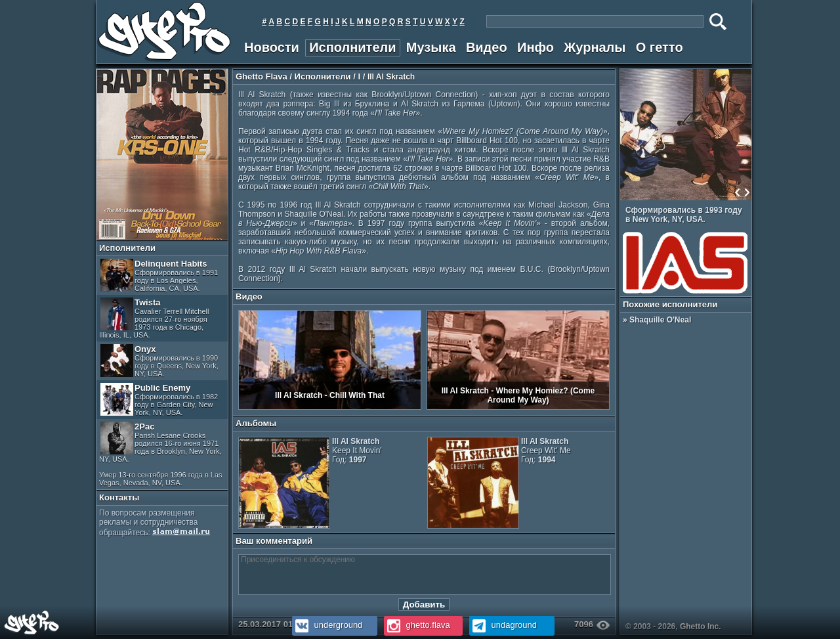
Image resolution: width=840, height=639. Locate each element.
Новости (272, 47)
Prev (738, 192)
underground (327, 625)
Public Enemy (159, 400)
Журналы (595, 47)
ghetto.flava (417, 625)
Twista (154, 318)
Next (747, 192)
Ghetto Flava (262, 77)
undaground (503, 625)
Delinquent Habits (159, 275)
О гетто (660, 47)
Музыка (431, 47)
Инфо (535, 47)
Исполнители (352, 47)
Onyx (159, 361)
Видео (487, 47)
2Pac (161, 454)
